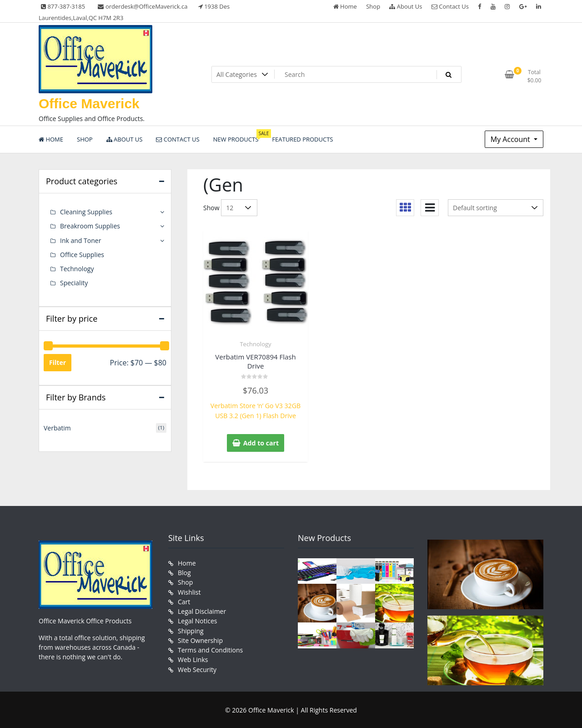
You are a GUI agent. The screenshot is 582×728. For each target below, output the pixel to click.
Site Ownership (200, 639)
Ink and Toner (80, 240)
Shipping (191, 629)
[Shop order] (496, 208)
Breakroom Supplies (90, 226)
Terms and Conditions (210, 649)
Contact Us (450, 6)
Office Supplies (82, 254)
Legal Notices (197, 620)
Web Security (197, 668)
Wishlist (189, 591)
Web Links (193, 658)
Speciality (74, 282)
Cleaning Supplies (86, 212)
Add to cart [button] (261, 442)
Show (211, 208)
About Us (406, 6)
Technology (255, 344)
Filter (58, 361)
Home (345, 6)
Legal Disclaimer (202, 610)
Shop (373, 6)
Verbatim (57, 427)
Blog (184, 572)
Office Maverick (89, 104)
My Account (511, 139)
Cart (184, 601)
